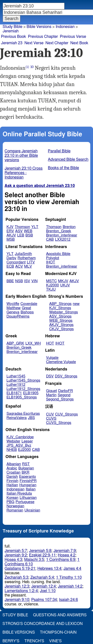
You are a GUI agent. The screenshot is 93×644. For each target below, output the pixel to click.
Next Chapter (57, 43)
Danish (12, 477)
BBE (10, 281)
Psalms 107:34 (44, 600)
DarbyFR (66, 391)
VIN (34, 281)
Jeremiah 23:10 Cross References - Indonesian (24, 173)
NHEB (12, 450)
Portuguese (25, 502)
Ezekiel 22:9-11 (42, 555)
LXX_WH (33, 343)
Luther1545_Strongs (23, 380)
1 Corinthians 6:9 (61, 560)
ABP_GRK (15, 343)
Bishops (27, 312)
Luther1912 (16, 385)
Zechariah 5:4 (42, 577)
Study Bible (13, 27)
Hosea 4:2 (67, 555)
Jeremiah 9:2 (16, 555)
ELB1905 (31, 393)
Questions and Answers (60, 615)
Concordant (16, 262)
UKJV (65, 285)
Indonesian (15, 489)
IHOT (51, 262)
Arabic (12, 468)
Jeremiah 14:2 (70, 586)
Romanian (15, 510)
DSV (50, 376)
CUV (50, 414)
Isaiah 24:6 (69, 600)
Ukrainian (32, 510)
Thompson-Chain (58, 632)
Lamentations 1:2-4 (21, 591)
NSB (19, 281)
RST (26, 464)
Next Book (79, 43)
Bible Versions (39, 27)
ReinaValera (16, 418)
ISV (27, 281)
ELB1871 (14, 393)
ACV (19, 266)
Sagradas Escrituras (23, 414)
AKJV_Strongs (61, 325)
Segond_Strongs (60, 399)
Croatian (13, 472)
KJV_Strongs (60, 308)
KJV (10, 227)
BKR (25, 472)
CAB (50, 240)
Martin (51, 395)
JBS (31, 418)
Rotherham (27, 258)
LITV (31, 262)
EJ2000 (24, 450)
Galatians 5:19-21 (20, 569)
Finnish (12, 481)
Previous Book (14, 37)
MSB (11, 240)
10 (32, 67)
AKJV (11, 235)
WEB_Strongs (61, 321)
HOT (50, 343)
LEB (21, 235)
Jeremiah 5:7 (16, 551)
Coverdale (29, 304)
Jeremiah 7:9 (64, 551)
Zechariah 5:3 (17, 577)
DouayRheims (18, 316)
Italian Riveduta (19, 494)
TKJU (51, 289)
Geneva (13, 312)
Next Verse (34, 43)
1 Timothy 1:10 (69, 577)
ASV (19, 231)
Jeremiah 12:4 (44, 586)
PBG (10, 502)
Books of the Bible (63, 168)
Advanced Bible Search (68, 160)
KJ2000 (53, 285)
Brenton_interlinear (62, 235)
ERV (10, 231)
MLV (28, 266)
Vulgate (52, 358)
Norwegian (15, 506)
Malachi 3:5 (34, 560)
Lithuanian (28, 498)
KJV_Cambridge (20, 437)
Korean (12, 498)
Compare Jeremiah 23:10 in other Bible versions (21, 156)
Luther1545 (16, 376)
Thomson (22, 227)
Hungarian (28, 485)
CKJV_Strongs (61, 329)
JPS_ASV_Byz (19, 446)
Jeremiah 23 (12, 43)
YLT (35, 227)
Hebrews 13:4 (49, 569)
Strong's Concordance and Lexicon (43, 624)
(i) (27, 67)
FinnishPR (28, 481)
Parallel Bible (59, 151)
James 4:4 (72, 569)
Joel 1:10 (48, 591)
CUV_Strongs (66, 414)
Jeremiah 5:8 (40, 551)
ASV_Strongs (60, 316)
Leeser (27, 441)
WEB (28, 231)
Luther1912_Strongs (23, 389)
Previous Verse (73, 37)
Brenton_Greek (59, 231)
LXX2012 (63, 240)
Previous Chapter (43, 37)
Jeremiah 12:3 (17, 586)
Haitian (12, 485)
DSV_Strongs (66, 376)
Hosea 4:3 (14, 560)
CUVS (51, 419)
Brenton (69, 227)
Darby (11, 258)
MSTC (51, 281)
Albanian (14, 464)
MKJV (63, 281)
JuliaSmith (23, 254)
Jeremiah (11, 31)
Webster (13, 441)
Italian (31, 489)
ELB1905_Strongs (22, 397)
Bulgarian (26, 468)
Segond (64, 395)
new (76, 304)
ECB (10, 266)
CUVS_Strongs (59, 423)
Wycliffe (13, 304)
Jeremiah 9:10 (17, 600)
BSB (29, 235)
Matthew (14, 308)
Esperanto (28, 477)
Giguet (52, 391)
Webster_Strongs (63, 312)
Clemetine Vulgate (61, 362)
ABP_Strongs (60, 304)
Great (26, 308)
